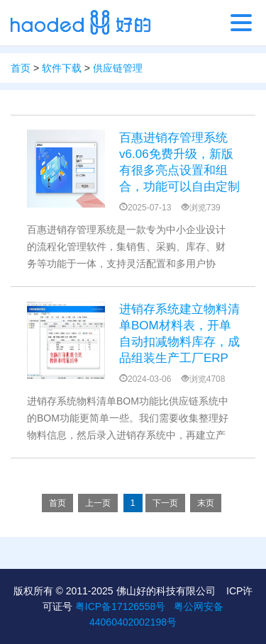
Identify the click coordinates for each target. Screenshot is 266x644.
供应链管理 (118, 68)
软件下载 (62, 68)
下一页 (165, 503)
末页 (206, 503)
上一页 (98, 503)
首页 (21, 68)
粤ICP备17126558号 (121, 606)
